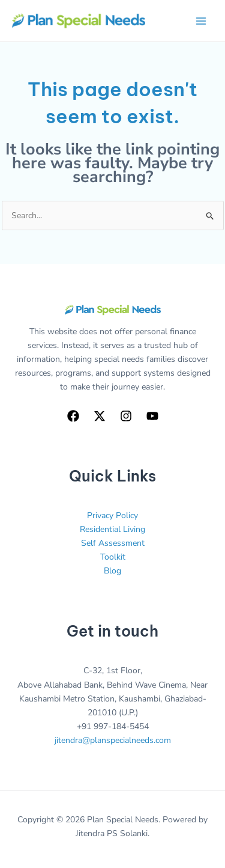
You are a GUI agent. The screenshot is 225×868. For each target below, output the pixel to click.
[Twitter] (100, 416)
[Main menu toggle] (201, 21)
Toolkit (113, 557)
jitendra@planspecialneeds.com (113, 740)
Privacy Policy (112, 515)
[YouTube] (152, 416)
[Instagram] (126, 416)
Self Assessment (113, 543)
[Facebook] (73, 416)
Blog (112, 571)
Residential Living (112, 529)
